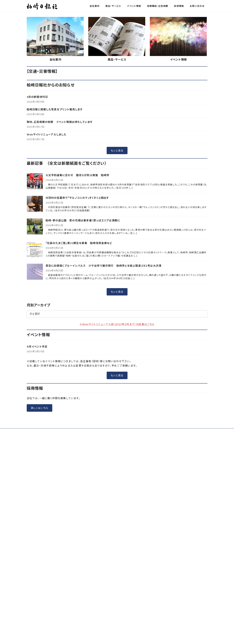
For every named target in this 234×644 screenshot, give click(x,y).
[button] (105, 84)
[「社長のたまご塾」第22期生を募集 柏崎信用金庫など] (35, 323)
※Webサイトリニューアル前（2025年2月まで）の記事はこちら (117, 398)
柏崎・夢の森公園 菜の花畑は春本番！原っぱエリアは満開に (83, 294)
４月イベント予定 (37, 420)
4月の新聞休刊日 (37, 171)
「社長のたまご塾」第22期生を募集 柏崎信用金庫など (79, 317)
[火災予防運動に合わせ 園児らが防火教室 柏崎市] (35, 255)
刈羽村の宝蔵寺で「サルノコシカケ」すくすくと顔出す (77, 272)
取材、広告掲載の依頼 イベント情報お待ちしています (60, 196)
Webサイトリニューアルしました (47, 208)
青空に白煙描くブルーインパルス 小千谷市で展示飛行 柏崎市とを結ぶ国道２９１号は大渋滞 (104, 339)
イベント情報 (179, 133)
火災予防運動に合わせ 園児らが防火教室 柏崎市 (78, 249)
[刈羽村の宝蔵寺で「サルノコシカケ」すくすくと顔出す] (35, 278)
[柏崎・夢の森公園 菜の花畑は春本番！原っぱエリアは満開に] (35, 301)
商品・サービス (117, 133)
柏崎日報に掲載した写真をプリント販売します (55, 183)
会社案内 (55, 133)
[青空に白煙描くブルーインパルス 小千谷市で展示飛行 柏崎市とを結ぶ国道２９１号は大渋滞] (35, 346)
